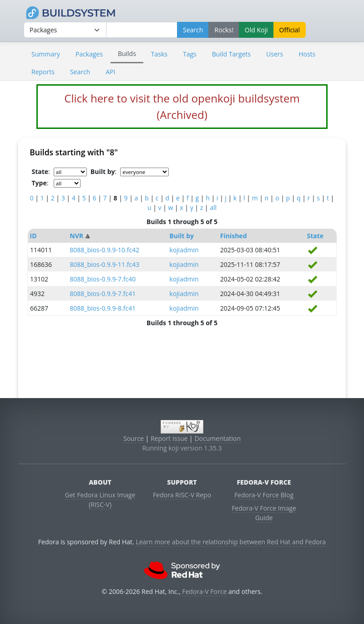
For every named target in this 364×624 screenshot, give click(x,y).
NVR (76, 236)
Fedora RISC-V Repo (182, 495)
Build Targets (231, 54)
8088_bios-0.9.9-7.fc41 (103, 294)
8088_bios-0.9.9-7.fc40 (103, 279)
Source (134, 438)
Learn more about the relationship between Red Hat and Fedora (231, 542)
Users (275, 54)
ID (33, 236)
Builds (127, 54)
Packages (89, 54)
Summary (46, 54)
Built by (182, 236)
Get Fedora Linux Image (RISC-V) (100, 500)
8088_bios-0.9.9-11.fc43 (104, 264)
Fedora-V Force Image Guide (264, 513)
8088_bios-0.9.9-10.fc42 (104, 250)
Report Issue (169, 438)
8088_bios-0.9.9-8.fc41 (103, 308)
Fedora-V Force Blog (264, 495)
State (316, 236)
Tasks (159, 54)
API (110, 72)
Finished (234, 236)
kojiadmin (184, 250)
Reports (43, 72)
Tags (190, 54)
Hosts (307, 54)
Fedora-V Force (204, 591)
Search (80, 72)
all (213, 207)
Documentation (217, 438)
